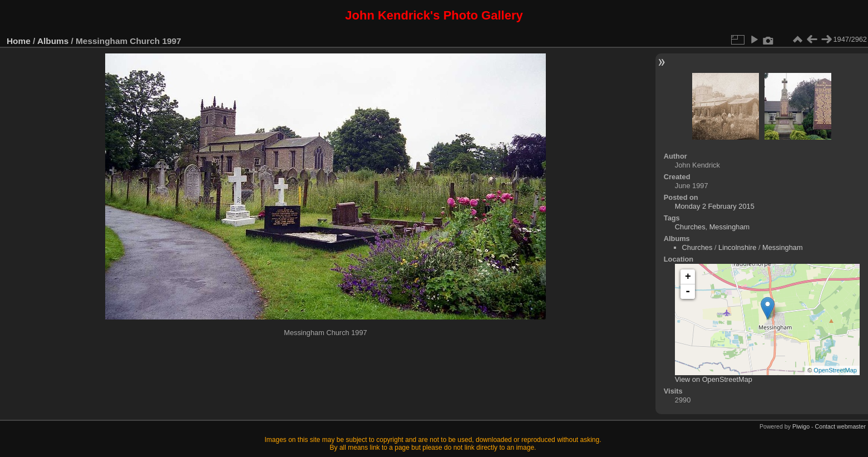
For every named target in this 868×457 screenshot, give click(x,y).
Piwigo (801, 426)
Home (19, 41)
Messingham (730, 227)
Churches (690, 227)
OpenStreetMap (835, 370)
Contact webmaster (840, 426)
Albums (53, 41)
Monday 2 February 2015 (715, 206)
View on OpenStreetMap (714, 379)
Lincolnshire (737, 247)
